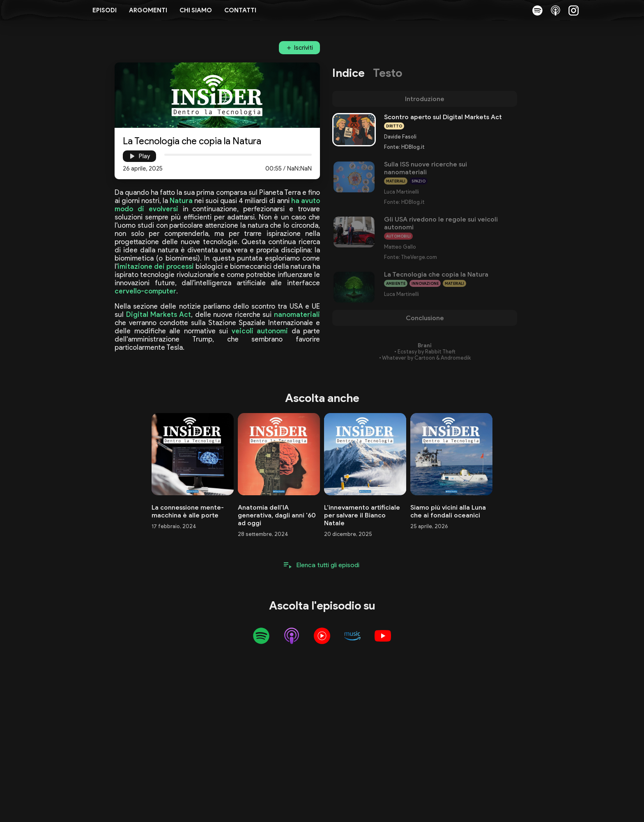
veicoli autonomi (260, 331)
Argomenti (148, 10)
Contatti (240, 10)
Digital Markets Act (159, 314)
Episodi (105, 10)
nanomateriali (297, 314)
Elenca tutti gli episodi (328, 565)
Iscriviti (304, 48)
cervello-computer (145, 291)
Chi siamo (196, 10)
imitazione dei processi (156, 266)
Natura (181, 201)
